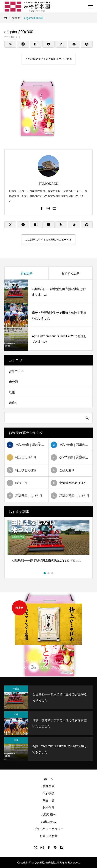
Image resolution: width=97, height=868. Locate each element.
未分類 (13, 382)
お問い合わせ (48, 836)
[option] (48, 546)
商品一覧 (48, 800)
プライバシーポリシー (48, 829)
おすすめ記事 (70, 273)
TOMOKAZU (48, 184)
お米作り (48, 807)
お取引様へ (48, 815)
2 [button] (49, 573)
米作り (13, 403)
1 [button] (45, 573)
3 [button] (53, 573)
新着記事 (27, 273)
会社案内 (48, 786)
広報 (12, 392)
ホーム (48, 779)
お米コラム (16, 371)
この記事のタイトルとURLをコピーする (48, 59)
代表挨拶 (48, 793)
